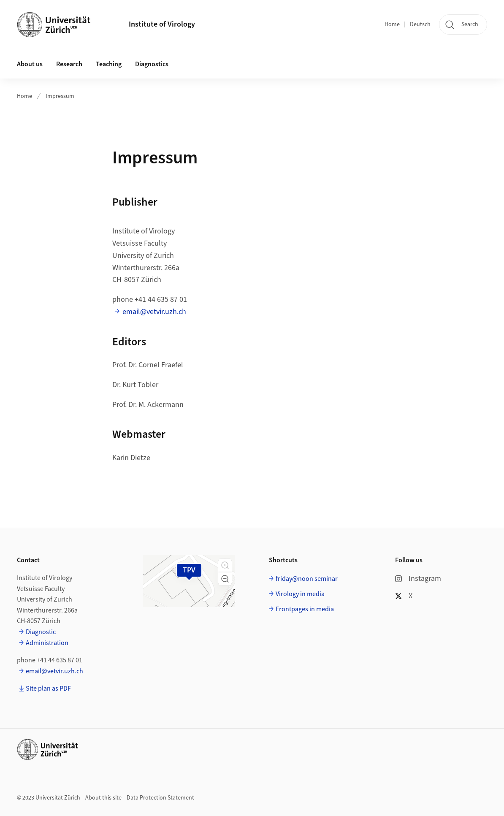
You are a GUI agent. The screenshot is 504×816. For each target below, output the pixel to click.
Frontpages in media (305, 609)
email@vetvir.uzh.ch (154, 312)
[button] (225, 565)
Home (392, 24)
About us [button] (30, 64)
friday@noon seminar (307, 579)
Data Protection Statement (160, 798)
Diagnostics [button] (152, 64)
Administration (47, 643)
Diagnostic (41, 632)
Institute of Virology (162, 24)
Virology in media (300, 594)
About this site (103, 798)
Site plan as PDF (48, 689)
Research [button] (69, 64)
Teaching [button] (109, 64)
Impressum (60, 96)
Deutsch (420, 24)
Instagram (418, 579)
